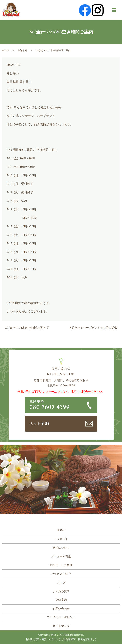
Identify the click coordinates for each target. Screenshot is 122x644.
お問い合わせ (61, 609)
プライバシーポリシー (61, 617)
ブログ (61, 583)
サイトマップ (61, 626)
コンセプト (61, 539)
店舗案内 (61, 600)
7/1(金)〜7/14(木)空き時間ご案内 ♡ (27, 328)
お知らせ (22, 50)
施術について (61, 548)
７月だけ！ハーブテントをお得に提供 (93, 328)
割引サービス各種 (61, 565)
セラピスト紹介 (61, 574)
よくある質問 (61, 591)
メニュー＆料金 (61, 556)
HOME (6, 50)
